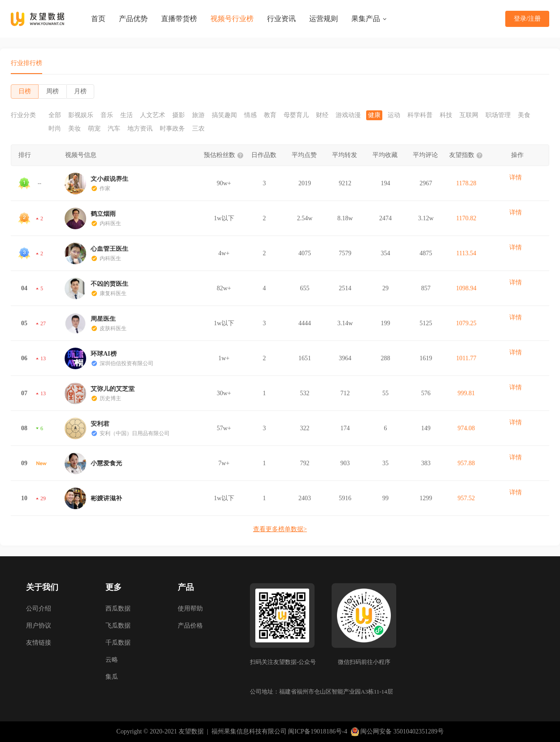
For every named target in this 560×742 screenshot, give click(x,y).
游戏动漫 (348, 115)
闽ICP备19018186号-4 (317, 731)
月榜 (80, 91)
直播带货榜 (179, 19)
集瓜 (112, 677)
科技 (446, 115)
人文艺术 (153, 115)
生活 (127, 115)
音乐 (107, 115)
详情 (516, 177)
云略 (112, 660)
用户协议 (39, 626)
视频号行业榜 (232, 19)
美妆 (74, 129)
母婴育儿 (296, 115)
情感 (250, 115)
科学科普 (420, 115)
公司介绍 (39, 609)
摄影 (179, 115)
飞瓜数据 (118, 626)
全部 (55, 115)
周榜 (52, 91)
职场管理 (498, 115)
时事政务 (172, 129)
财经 (322, 115)
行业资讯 (281, 19)
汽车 (114, 129)
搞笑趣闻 (224, 115)
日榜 (25, 91)
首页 (98, 19)
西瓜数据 (118, 609)
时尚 (55, 129)
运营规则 (324, 19)
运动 (394, 115)
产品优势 (133, 19)
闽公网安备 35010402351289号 (397, 732)
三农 (198, 129)
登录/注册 (527, 19)
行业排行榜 (26, 63)
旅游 (198, 115)
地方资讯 (140, 129)
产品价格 (190, 626)
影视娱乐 (81, 115)
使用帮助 (190, 609)
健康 (374, 115)
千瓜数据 (118, 643)
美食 (524, 115)
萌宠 (94, 129)
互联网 (469, 115)
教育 (270, 115)
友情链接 (39, 643)
